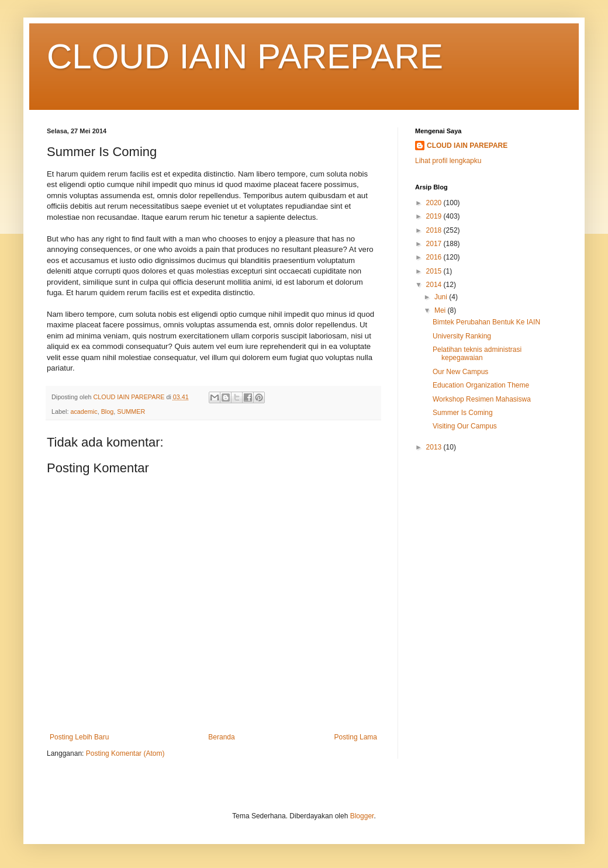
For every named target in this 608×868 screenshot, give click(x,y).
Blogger (362, 816)
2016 (435, 257)
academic (84, 411)
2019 (435, 216)
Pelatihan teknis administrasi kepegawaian (477, 354)
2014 (435, 285)
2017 (435, 244)
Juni (442, 297)
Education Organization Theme (481, 385)
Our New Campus (460, 372)
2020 (435, 203)
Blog (108, 411)
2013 (435, 447)
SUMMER (131, 411)
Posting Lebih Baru (79, 737)
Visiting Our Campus (465, 426)
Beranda (221, 737)
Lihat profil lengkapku (448, 161)
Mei (441, 310)
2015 (435, 271)
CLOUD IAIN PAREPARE (245, 56)
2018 (435, 230)
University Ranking (462, 336)
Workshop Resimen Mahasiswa (482, 399)
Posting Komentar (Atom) (125, 753)
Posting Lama (356, 737)
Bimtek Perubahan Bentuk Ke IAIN (486, 322)
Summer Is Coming (463, 413)
